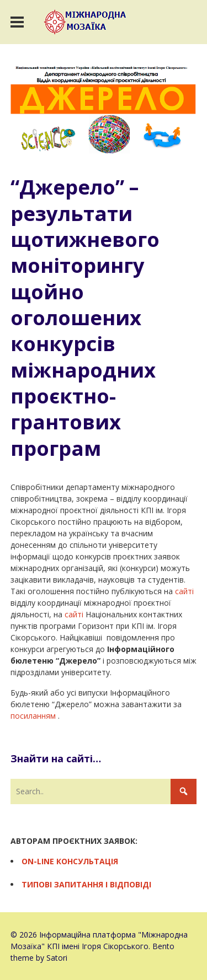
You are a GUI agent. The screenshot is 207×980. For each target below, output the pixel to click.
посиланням (33, 716)
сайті (184, 591)
